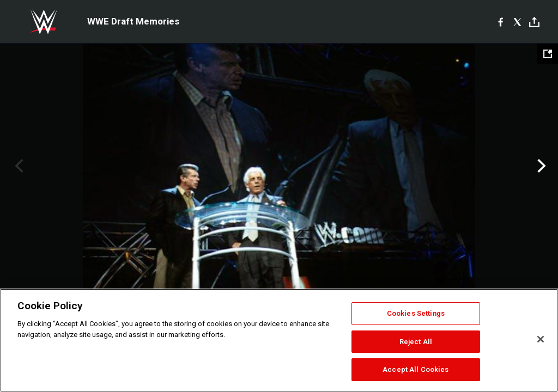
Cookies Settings (416, 313)
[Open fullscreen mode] (548, 54)
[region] (279, 340)
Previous (18, 166)
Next (540, 166)
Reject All (416, 342)
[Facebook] (501, 22)
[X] (517, 22)
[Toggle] (534, 22)
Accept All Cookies (416, 369)
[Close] (541, 339)
